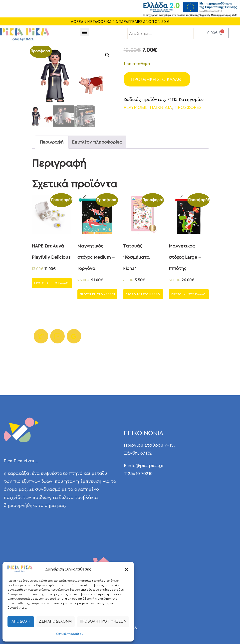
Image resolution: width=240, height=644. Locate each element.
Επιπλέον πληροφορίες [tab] (97, 142)
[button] (126, 569)
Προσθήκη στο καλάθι (157, 79)
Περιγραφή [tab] (52, 142)
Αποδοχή (21, 621)
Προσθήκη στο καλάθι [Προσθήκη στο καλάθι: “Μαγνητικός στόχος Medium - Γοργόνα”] (97, 294)
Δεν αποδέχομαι (56, 621)
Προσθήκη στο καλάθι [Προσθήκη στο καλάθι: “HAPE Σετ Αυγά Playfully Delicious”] (52, 283)
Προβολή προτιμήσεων (103, 621)
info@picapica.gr (146, 466)
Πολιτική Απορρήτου (68, 634)
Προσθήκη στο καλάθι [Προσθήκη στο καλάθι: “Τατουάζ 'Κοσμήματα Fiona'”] (143, 294)
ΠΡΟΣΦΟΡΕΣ (188, 107)
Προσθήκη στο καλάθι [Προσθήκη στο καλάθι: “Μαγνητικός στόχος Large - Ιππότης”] (189, 294)
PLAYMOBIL (135, 107)
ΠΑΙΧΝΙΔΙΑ (161, 107)
